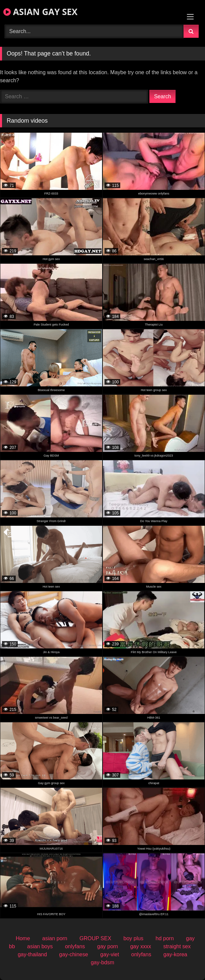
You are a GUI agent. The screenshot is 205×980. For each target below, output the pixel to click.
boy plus (134, 938)
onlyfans (75, 946)
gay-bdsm (102, 962)
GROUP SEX (95, 938)
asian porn (55, 938)
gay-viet (110, 954)
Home (23, 938)
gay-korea (175, 954)
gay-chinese (74, 954)
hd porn (165, 938)
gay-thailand (32, 954)
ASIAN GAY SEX (40, 12)
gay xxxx (141, 946)
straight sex (177, 946)
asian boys (40, 946)
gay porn (108, 946)
